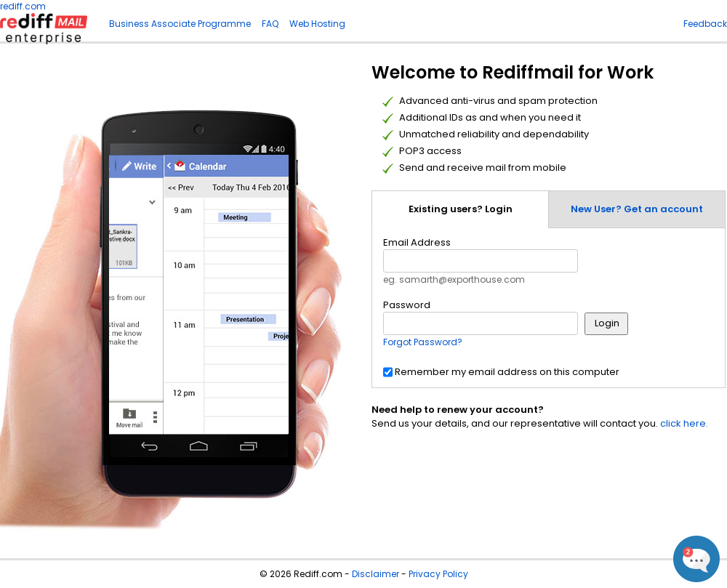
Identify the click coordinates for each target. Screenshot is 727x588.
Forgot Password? (423, 342)
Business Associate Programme (180, 24)
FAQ (270, 24)
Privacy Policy (438, 574)
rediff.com (23, 6)
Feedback (705, 24)
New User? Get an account (637, 209)
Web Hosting (317, 24)
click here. (684, 423)
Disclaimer (375, 574)
